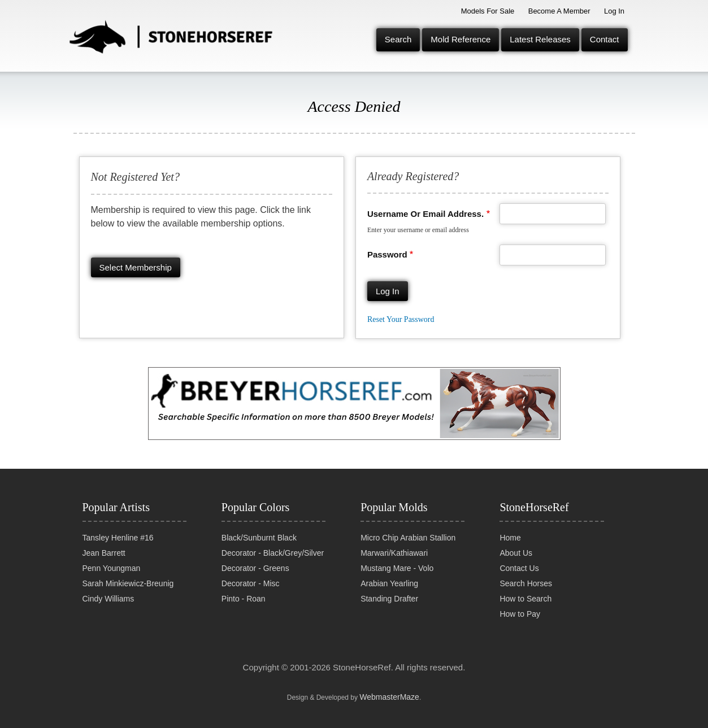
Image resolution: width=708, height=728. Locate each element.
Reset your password (401, 319)
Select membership (136, 267)
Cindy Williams (108, 599)
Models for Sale (488, 11)
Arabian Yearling (389, 583)
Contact (605, 39)
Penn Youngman (112, 568)
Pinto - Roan (244, 599)
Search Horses (526, 583)
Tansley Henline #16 (118, 538)
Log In (614, 11)
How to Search (525, 599)
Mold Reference (461, 39)
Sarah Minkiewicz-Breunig (128, 583)
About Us (516, 553)
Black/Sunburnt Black (259, 538)
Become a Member (559, 11)
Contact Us (519, 568)
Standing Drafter (389, 599)
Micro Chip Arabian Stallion (408, 538)
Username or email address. (425, 214)
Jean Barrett (104, 553)
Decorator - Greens (255, 568)
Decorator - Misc (251, 583)
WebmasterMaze (389, 697)
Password (387, 254)
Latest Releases (540, 39)
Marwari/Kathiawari (394, 553)
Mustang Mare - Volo (397, 568)
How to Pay (520, 614)
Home (510, 538)
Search (398, 39)
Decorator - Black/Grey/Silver (273, 553)
